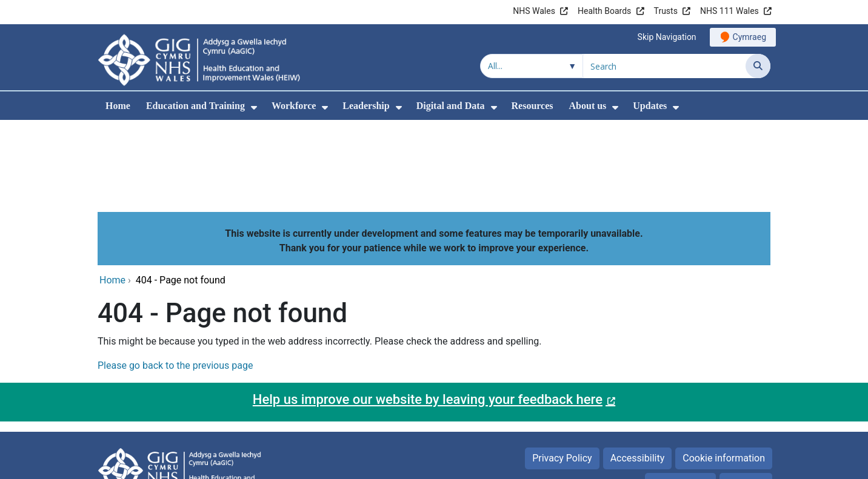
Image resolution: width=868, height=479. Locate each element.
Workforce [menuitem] (294, 106)
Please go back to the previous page (175, 283)
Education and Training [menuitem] (195, 106)
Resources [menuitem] (532, 106)
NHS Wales (534, 11)
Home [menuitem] (118, 106)
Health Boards (604, 11)
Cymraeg (749, 37)
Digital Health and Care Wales (694, 464)
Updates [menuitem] (650, 106)
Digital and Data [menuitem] (451, 106)
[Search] (758, 66)
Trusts (666, 11)
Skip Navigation (667, 37)
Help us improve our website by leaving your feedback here (428, 317)
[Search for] (664, 66)
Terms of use (680, 401)
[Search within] (532, 66)
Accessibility (638, 376)
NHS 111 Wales (729, 11)
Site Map (746, 401)
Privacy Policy (562, 376)
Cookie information (724, 376)
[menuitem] (254, 107)
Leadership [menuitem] (366, 106)
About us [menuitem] (588, 106)
